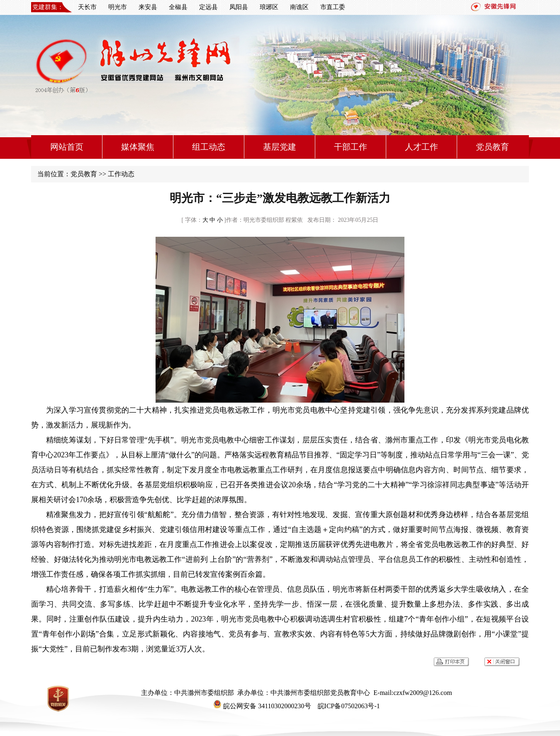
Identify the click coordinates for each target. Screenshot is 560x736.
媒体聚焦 (138, 147)
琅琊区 (269, 7)
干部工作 (351, 147)
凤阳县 (239, 7)
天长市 (87, 7)
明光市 (118, 7)
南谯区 (299, 7)
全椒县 (178, 7)
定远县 (208, 7)
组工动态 (209, 147)
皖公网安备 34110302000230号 (262, 706)
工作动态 (121, 174)
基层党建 (280, 147)
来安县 (148, 7)
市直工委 (333, 7)
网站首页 (67, 147)
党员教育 (492, 147)
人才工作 (421, 147)
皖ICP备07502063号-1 (348, 706)
